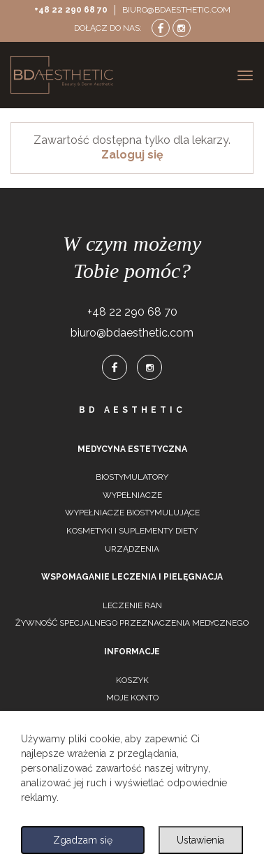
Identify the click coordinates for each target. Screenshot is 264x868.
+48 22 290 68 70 (71, 10)
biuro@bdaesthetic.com (176, 10)
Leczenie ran (132, 605)
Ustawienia (200, 840)
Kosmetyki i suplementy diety (132, 531)
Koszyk (132, 680)
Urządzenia (132, 549)
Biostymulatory (132, 477)
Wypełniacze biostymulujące (132, 513)
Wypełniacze (132, 495)
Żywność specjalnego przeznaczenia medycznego (132, 623)
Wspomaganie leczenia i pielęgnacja (132, 577)
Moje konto (132, 698)
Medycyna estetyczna (132, 449)
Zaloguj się (132, 155)
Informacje (132, 652)
